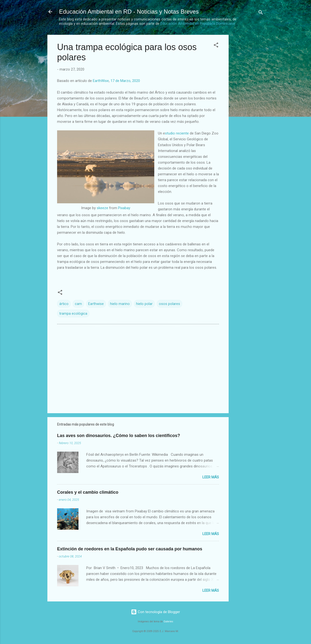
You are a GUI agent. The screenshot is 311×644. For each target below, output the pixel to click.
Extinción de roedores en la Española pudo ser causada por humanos (130, 549)
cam (78, 304)
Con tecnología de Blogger (155, 612)
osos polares (169, 304)
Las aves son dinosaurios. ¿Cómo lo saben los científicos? (119, 436)
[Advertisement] (248, 108)
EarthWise (101, 81)
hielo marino (120, 304)
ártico (64, 304)
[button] (216, 46)
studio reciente (177, 133)
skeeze (102, 208)
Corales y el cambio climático (88, 492)
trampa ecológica (73, 313)
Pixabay (124, 208)
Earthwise (96, 304)
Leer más (211, 477)
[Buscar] (261, 13)
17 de (126, 81)
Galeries (168, 622)
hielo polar (144, 304)
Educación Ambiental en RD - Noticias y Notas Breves (129, 12)
